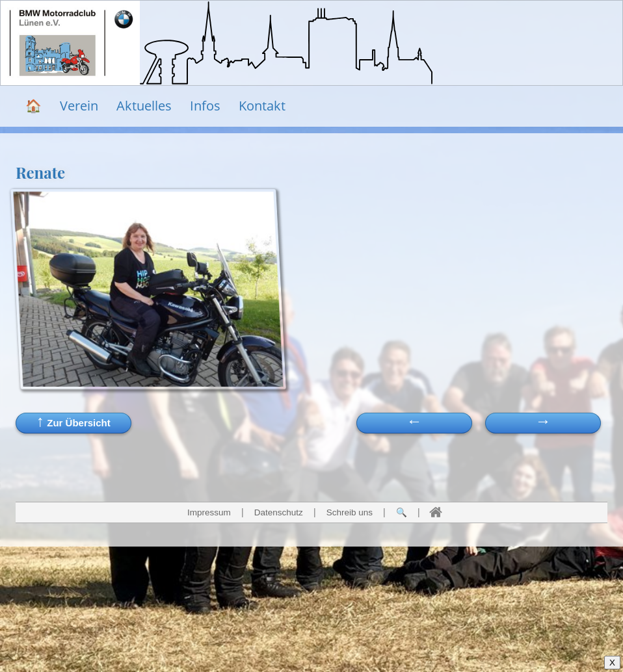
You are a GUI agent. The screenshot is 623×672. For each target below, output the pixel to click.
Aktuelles (144, 106)
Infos (205, 106)
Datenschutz (279, 512)
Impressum (209, 512)
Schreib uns (350, 512)
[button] (543, 423)
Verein (79, 106)
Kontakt (262, 106)
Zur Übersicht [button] (73, 421)
